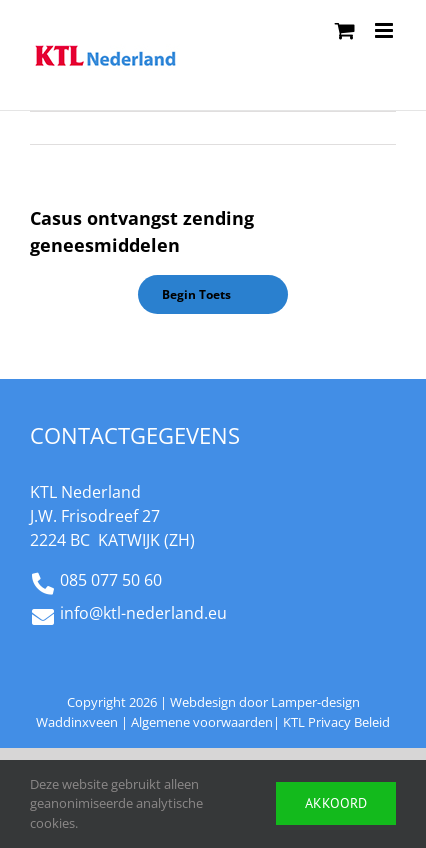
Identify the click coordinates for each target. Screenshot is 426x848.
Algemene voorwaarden (202, 722)
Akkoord (336, 803)
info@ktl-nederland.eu (143, 613)
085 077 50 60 (111, 580)
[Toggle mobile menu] (385, 30)
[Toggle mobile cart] (345, 30)
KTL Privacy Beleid (336, 722)
